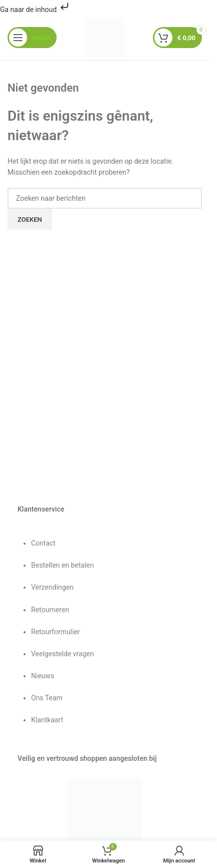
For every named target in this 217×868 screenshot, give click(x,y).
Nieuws (43, 676)
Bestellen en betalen (62, 565)
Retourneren (50, 610)
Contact (43, 543)
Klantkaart (47, 720)
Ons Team (47, 698)
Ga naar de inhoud (35, 10)
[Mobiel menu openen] (32, 38)
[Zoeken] (105, 198)
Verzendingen (52, 587)
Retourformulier (56, 632)
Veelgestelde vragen (62, 654)
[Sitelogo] (105, 37)
